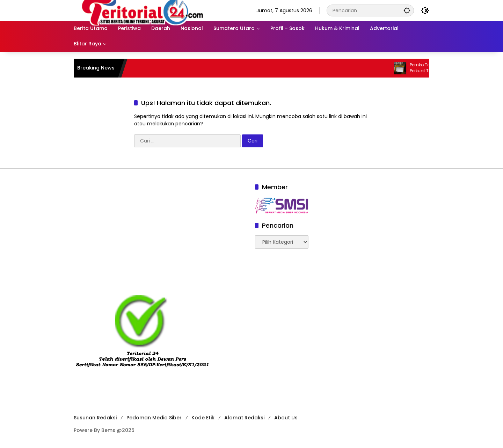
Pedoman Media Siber (154, 418)
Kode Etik (203, 418)
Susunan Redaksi (95, 418)
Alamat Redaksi (244, 418)
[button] (407, 10)
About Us (286, 418)
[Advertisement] (161, 232)
